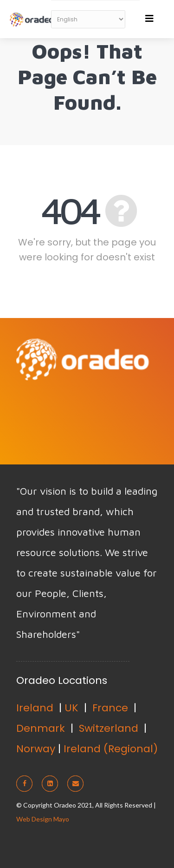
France (110, 708)
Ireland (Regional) (111, 749)
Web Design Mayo (43, 819)
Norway (36, 749)
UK (71, 708)
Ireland (35, 708)
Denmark (41, 728)
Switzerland (109, 728)
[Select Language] (88, 19)
